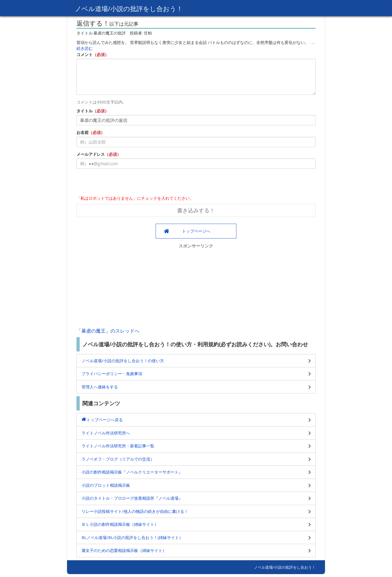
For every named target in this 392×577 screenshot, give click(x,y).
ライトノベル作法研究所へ (106, 433)
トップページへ (196, 231)
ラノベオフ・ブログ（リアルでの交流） (118, 459)
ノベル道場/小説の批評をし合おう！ (129, 8)
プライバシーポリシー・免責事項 (112, 374)
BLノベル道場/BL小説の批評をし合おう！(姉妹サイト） (132, 537)
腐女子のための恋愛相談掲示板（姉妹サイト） (124, 550)
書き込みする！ (196, 210)
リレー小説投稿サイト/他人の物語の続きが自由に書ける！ (135, 511)
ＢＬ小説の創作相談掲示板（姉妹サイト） (120, 524)
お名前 (83, 132)
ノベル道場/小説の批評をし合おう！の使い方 (123, 361)
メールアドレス (91, 154)
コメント (85, 54)
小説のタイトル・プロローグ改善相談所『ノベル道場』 (132, 498)
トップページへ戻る (105, 420)
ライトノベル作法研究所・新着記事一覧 (118, 446)
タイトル (85, 111)
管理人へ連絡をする (100, 387)
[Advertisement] (196, 287)
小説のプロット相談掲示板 (106, 485)
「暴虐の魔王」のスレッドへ (108, 331)
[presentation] (117, 183)
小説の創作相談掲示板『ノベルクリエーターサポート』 (132, 472)
